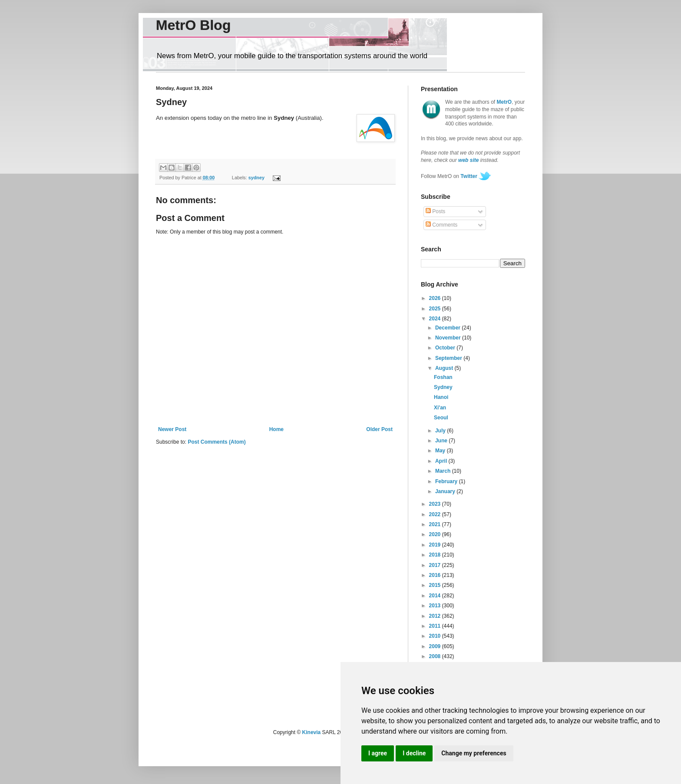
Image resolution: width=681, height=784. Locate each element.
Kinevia (312, 732)
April (442, 461)
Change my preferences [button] (474, 753)
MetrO (504, 102)
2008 (436, 656)
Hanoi (441, 397)
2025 (436, 309)
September (449, 358)
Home (276, 429)
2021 (436, 524)
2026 (436, 298)
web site (468, 160)
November (449, 338)
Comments (441, 225)
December (448, 328)
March (444, 471)
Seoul (441, 418)
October (446, 348)
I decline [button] (414, 753)
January (446, 491)
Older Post (379, 429)
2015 (436, 585)
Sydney (443, 387)
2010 (436, 636)
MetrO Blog (193, 25)
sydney (256, 178)
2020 (436, 534)
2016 (436, 575)
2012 (436, 616)
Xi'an (440, 408)
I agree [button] (378, 753)
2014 (436, 596)
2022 (436, 514)
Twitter (469, 176)
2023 (436, 504)
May (441, 451)
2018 (436, 555)
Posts (435, 211)
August (445, 368)
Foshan (443, 377)
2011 (436, 626)
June (442, 441)
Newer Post (172, 429)
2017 (436, 565)
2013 (436, 606)
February (447, 481)
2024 (436, 319)
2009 (436, 646)
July (441, 431)
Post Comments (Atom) (217, 442)
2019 (436, 545)
